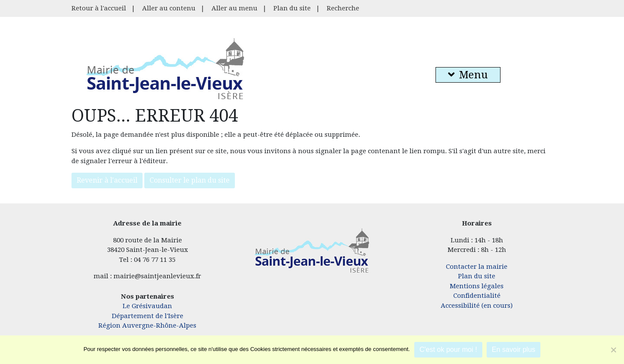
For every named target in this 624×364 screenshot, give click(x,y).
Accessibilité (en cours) (477, 306)
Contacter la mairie (477, 267)
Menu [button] (468, 75)
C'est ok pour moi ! (448, 350)
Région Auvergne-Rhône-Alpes (147, 325)
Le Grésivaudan (147, 306)
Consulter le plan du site (190, 180)
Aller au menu (234, 8)
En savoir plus (514, 350)
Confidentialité (477, 296)
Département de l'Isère (148, 316)
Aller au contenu (169, 8)
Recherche (343, 8)
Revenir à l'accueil (107, 180)
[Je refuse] (613, 350)
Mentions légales (477, 286)
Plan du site (292, 8)
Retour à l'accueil (99, 8)
